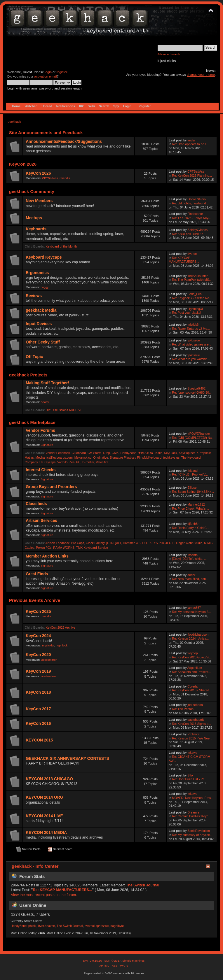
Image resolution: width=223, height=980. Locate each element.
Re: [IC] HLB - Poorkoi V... (190, 474)
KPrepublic (204, 453)
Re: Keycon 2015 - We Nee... (192, 738)
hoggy (45, 287)
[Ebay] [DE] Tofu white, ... (189, 559)
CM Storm (95, 453)
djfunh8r (193, 524)
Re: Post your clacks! (187, 313)
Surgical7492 (196, 388)
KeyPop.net (187, 453)
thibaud (192, 471)
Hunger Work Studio (188, 543)
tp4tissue (194, 340)
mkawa (192, 753)
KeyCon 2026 (38, 173)
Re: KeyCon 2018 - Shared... (192, 690)
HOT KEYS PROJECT (157, 543)
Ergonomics (37, 273)
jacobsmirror (49, 660)
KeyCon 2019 (38, 671)
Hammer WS (132, 543)
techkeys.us (171, 457)
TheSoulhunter (198, 276)
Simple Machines (133, 961)
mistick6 (193, 325)
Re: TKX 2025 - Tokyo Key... (191, 218)
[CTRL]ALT (114, 543)
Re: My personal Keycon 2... (191, 612)
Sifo (190, 775)
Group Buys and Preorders (51, 487)
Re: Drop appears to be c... (190, 144)
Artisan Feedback (58, 543)
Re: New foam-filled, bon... (190, 579)
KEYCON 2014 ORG (44, 797)
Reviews (34, 296)
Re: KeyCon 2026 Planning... (192, 176)
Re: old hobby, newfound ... (191, 203)
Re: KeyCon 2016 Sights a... (191, 724)
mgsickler (48, 645)
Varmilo (62, 462)
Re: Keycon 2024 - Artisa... (190, 639)
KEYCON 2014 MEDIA (46, 833)
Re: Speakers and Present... (191, 672)
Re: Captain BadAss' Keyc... (191, 816)
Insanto (192, 555)
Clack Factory (95, 543)
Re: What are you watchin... (191, 359)
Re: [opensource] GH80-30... (192, 392)
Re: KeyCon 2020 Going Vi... (192, 657)
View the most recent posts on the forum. (44, 895)
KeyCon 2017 (38, 709)
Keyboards (36, 229)
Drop (107, 453)
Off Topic (34, 357)
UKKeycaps (47, 462)
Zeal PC (75, 462)
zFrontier (88, 462)
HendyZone (128, 453)
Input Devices (39, 324)
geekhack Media (41, 310)
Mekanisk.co (83, 457)
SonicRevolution (199, 831)
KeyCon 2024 (38, 636)
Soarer (45, 402)
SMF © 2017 (112, 961)
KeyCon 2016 (38, 724)
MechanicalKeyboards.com (54, 457)
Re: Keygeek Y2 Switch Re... (192, 298)
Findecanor (195, 214)
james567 (194, 608)
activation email (45, 76)
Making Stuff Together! (47, 383)
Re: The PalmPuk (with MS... (192, 280)
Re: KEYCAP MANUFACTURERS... (184, 260)
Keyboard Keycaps (44, 257)
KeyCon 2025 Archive (60, 627)
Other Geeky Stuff (43, 342)
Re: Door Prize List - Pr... (189, 779)
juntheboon (195, 705)
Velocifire (102, 462)
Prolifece (193, 734)
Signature (47, 445)
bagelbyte (117, 926)
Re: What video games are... (191, 344)
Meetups (34, 218)
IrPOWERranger (199, 434)
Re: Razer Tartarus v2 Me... (191, 329)
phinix (32, 926)
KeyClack (171, 453)
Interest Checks (41, 470)
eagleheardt (196, 720)
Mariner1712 (196, 504)
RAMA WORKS (64, 548)
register (62, 72)
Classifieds (36, 504)
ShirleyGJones (197, 230)
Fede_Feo (194, 294)
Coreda (192, 686)
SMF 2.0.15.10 (93, 961)
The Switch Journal (142, 885)
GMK (115, 453)
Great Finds (37, 574)
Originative (101, 457)
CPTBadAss (50, 178)
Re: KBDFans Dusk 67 (188, 234)
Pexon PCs (44, 548)
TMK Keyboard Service (92, 548)
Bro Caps (78, 543)
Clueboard (79, 453)
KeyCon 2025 (38, 612)
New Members (39, 201)
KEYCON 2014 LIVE (44, 816)
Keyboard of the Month (61, 246)
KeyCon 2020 (38, 655)
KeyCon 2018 (38, 692)
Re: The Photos (183, 709)
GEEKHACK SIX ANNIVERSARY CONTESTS (67, 759)
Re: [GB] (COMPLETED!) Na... (193, 438)
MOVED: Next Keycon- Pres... (193, 798)
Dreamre (193, 812)
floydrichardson (198, 634)
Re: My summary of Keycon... (192, 835)
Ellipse (192, 488)
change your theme (201, 75)
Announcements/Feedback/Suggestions (64, 142)
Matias (29, 457)
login (48, 72)
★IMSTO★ (146, 453)
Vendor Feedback (58, 453)
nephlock (62, 645)
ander (191, 140)
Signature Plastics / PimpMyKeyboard (136, 457)
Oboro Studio (196, 199)
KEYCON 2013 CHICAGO (49, 779)
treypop (192, 653)
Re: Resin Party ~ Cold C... (190, 528)
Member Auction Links (47, 556)
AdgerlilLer (195, 668)
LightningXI (195, 309)
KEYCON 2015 (39, 740)
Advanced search (169, 54)
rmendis (65, 178)
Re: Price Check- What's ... (190, 509)
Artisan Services (41, 521)
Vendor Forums (40, 431)
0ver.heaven (47, 926)
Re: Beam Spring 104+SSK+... (193, 492)
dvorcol (192, 254)
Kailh (159, 453)
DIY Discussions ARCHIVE (64, 410)
